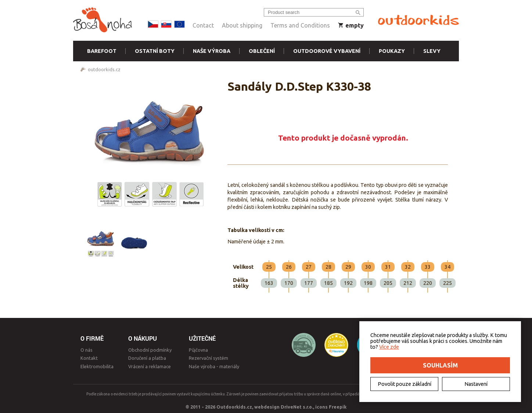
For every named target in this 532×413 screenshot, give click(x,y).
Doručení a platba (147, 358)
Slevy (432, 51)
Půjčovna (198, 350)
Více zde (389, 347)
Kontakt (89, 358)
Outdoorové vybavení (327, 51)
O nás (87, 350)
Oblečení (262, 51)
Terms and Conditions (300, 25)
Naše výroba (212, 51)
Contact (203, 25)
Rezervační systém (209, 358)
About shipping (242, 25)
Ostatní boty (155, 51)
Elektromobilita (97, 366)
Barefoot (102, 51)
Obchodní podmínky (150, 350)
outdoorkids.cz (104, 69)
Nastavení (476, 384)
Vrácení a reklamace (150, 366)
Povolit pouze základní (405, 384)
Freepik (338, 407)
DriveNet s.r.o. (297, 407)
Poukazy (392, 51)
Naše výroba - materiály (214, 366)
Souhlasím (440, 365)
